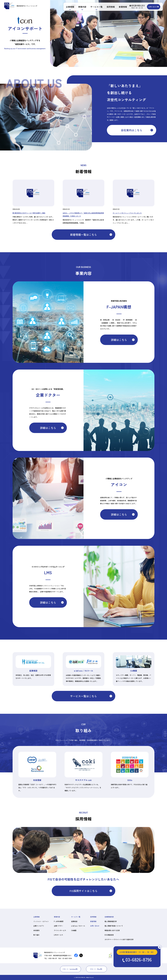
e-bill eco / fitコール (78, 926)
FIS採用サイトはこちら (83, 891)
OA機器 (74, 930)
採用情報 (111, 7)
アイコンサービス (60, 930)
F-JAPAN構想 (59, 921)
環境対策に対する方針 (112, 930)
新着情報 (123, 7)
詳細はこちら (119, 340)
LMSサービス (58, 935)
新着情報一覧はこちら (83, 235)
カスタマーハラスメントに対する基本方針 (119, 939)
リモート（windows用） (71, 969)
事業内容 (82, 7)
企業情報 (70, 7)
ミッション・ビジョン (41, 921)
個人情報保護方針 (111, 921)
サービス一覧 (96, 7)
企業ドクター (58, 926)
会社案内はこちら (132, 130)
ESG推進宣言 (109, 935)
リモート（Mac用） (96, 969)
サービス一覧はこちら (83, 696)
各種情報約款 (109, 917)
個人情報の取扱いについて (114, 926)
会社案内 (36, 930)
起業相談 (74, 921)
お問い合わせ (153, 7)
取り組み (36, 935)
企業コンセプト (39, 926)
